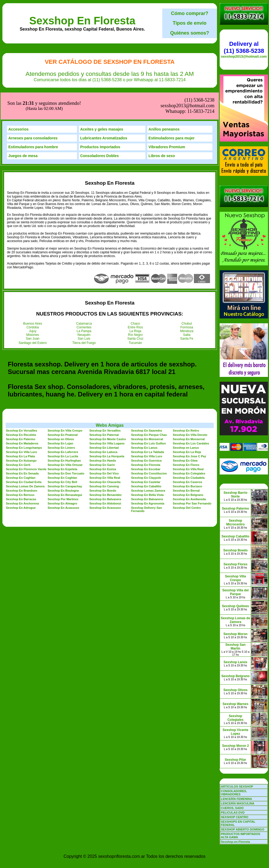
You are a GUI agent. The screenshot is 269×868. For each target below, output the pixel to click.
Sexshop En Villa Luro (21, 425)
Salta (187, 308)
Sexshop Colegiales (235, 718)
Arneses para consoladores (33, 111)
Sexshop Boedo (236, 550)
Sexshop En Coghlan (21, 451)
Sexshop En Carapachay (65, 459)
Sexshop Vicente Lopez (235, 732)
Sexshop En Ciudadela (189, 451)
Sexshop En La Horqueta (107, 429)
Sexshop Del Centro (187, 481)
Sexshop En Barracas (21, 472)
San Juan (33, 312)
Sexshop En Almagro (62, 477)
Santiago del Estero (33, 316)
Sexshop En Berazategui (65, 468)
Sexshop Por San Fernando (192, 477)
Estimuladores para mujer (172, 111)
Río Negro (135, 308)
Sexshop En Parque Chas (149, 408)
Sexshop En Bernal (186, 464)
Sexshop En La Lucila (63, 429)
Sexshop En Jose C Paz (189, 429)
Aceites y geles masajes (102, 102)
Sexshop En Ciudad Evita (24, 455)
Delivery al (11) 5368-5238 (244, 47)
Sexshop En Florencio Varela (26, 442)
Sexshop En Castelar (146, 455)
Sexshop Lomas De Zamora (25, 459)
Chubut (187, 297)
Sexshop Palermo (236, 509)
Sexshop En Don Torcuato (66, 447)
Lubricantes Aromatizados (104, 111)
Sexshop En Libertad (104, 421)
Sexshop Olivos (235, 690)
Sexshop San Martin (235, 647)
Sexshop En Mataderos (22, 417)
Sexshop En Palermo (21, 412)
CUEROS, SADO (232, 808)
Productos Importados (100, 120)
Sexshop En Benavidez (105, 468)
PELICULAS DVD (233, 813)
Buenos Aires (33, 297)
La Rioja (135, 304)
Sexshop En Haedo (103, 434)
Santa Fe (187, 312)
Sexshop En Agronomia (148, 477)
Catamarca (84, 297)
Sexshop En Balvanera (105, 472)
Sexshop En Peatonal (63, 408)
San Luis (84, 312)
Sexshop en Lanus (186, 421)
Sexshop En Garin (102, 438)
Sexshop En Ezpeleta (63, 442)
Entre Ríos (135, 301)
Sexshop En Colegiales (189, 447)
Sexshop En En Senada (22, 447)
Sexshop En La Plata (20, 429)
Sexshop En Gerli (18, 438)
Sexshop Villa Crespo (235, 578)
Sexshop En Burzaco (187, 459)
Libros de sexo (162, 129)
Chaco (135, 297)
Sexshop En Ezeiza (103, 442)
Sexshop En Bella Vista (147, 468)
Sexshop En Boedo (103, 464)
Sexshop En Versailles (22, 404)
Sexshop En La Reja (187, 425)
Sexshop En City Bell (62, 455)
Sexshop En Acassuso (64, 481)
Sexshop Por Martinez (63, 472)
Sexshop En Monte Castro (108, 412)
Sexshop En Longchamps (24, 421)
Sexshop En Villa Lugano (107, 417)
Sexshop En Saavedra (147, 404)
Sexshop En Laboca (103, 425)
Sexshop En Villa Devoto (190, 408)
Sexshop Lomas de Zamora (235, 620)
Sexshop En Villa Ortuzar (65, 438)
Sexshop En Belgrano (188, 468)
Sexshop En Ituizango (21, 434)
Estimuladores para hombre (33, 120)
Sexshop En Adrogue (21, 481)
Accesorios (18, 102)
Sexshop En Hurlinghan (64, 434)
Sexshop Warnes (235, 704)
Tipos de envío (190, 23)
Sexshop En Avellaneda (189, 472)
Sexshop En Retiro (186, 404)
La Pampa (84, 304)
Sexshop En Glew (185, 434)
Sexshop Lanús (236, 662)
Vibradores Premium (167, 120)
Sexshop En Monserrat (147, 412)
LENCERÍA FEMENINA (236, 799)
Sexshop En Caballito (146, 459)
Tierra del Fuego (84, 316)
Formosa (187, 301)
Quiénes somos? (189, 33)
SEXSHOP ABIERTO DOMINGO (242, 829)
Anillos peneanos (164, 102)
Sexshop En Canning (104, 459)
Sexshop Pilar (235, 760)
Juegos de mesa (23, 129)
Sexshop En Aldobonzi (105, 477)
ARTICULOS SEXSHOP (237, 787)
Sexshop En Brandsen (22, 464)
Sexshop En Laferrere (63, 425)
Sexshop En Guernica (146, 434)
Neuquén (84, 308)
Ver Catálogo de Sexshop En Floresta (110, 62)
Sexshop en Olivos (61, 412)
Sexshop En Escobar (146, 442)
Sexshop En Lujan (60, 417)
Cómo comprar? (189, 13)
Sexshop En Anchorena (22, 477)
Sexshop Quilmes (236, 606)
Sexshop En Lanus (144, 421)
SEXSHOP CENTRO (235, 817)
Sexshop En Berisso (20, 468)
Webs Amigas (110, 398)
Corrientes (84, 301)
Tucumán (135, 316)
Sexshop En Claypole (146, 451)
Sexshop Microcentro (236, 522)
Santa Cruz (135, 312)
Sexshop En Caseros (187, 455)
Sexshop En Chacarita (105, 455)
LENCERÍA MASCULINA (237, 803)
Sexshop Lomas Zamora (148, 464)
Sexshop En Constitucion (149, 447)
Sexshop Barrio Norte (236, 495)
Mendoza (187, 304)
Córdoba (33, 301)
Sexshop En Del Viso (104, 447)
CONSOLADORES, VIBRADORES (234, 793)
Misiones (33, 308)
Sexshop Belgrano (235, 676)
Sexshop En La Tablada (148, 425)
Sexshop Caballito (235, 536)
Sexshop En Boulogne (63, 464)
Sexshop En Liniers (61, 421)
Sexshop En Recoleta (21, 408)
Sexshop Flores (235, 564)
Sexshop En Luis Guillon (149, 417)
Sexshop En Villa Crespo (65, 404)
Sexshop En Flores (186, 438)
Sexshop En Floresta (82, 21)
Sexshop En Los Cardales (191, 417)
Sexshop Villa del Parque (235, 592)
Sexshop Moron (235, 634)
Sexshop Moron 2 (235, 746)
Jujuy (33, 304)
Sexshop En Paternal (104, 408)
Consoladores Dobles (100, 129)
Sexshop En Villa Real (188, 442)
